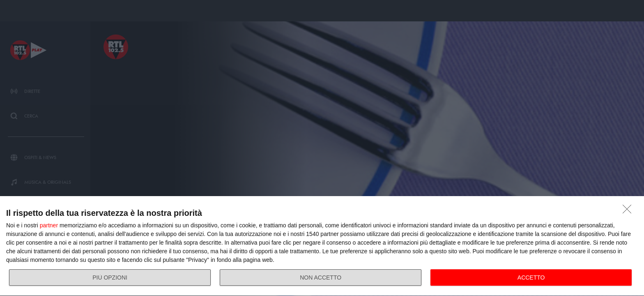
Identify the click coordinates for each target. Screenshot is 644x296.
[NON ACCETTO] (629, 211)
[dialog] (322, 246)
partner (49, 225)
